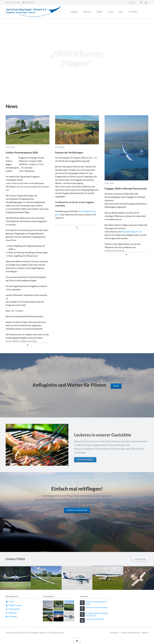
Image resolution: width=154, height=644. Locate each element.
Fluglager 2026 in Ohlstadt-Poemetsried (126, 189)
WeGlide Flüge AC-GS (132, 232)
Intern (132, 3)
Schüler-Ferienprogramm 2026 (22, 152)
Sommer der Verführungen (69, 152)
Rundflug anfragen (77, 510)
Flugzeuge (140, 559)
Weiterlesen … (20, 345)
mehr (116, 386)
